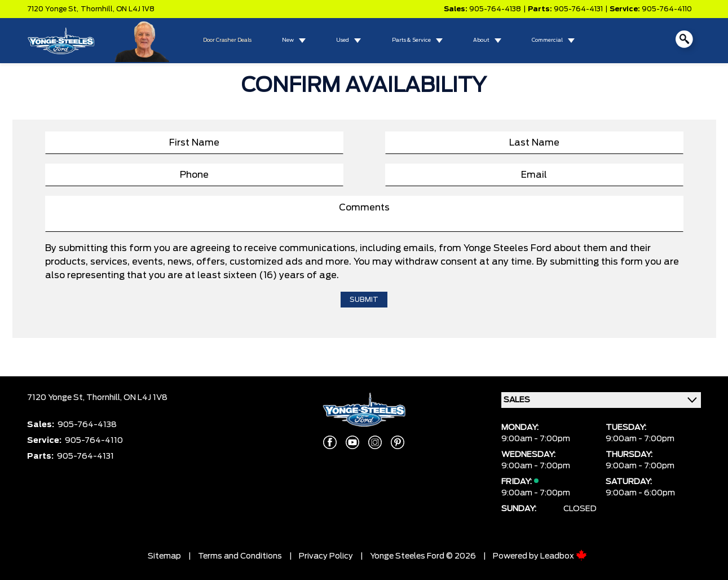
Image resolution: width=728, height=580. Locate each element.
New (288, 40)
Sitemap (164, 556)
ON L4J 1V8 (135, 9)
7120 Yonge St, (53, 9)
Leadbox (564, 556)
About (481, 40)
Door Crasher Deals (227, 40)
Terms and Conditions (240, 556)
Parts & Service (411, 40)
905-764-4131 (578, 9)
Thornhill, (98, 9)
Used (343, 40)
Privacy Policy (326, 556)
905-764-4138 (495, 9)
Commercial (547, 40)
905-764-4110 (667, 9)
